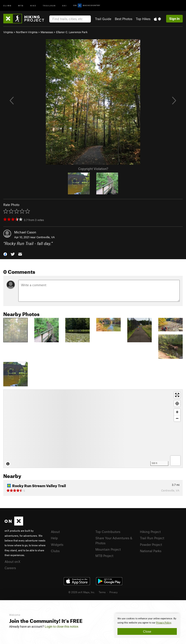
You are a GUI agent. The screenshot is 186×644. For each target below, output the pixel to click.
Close (147, 631)
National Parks (151, 551)
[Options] (175, 461)
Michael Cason (25, 232)
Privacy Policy (164, 623)
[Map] (93, 429)
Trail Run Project (152, 538)
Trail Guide (103, 19)
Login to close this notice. (62, 627)
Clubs (55, 551)
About (55, 532)
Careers (10, 568)
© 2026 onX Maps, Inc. (82, 592)
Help (54, 538)
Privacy (114, 592)
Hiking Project (150, 532)
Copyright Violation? (93, 169)
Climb (7, 5)
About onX (12, 562)
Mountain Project (108, 549)
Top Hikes (143, 19)
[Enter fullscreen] (177, 395)
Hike (33, 5)
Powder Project (151, 545)
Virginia (8, 32)
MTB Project (104, 556)
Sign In (174, 19)
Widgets (57, 545)
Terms (102, 592)
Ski (65, 5)
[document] (147, 626)
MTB (21, 5)
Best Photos (124, 19)
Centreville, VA (46, 237)
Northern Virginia (27, 32)
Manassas (47, 32)
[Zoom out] (177, 418)
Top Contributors (108, 532)
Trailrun (49, 5)
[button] (5, 254)
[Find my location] (177, 403)
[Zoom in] (177, 412)
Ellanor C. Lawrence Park (72, 32)
